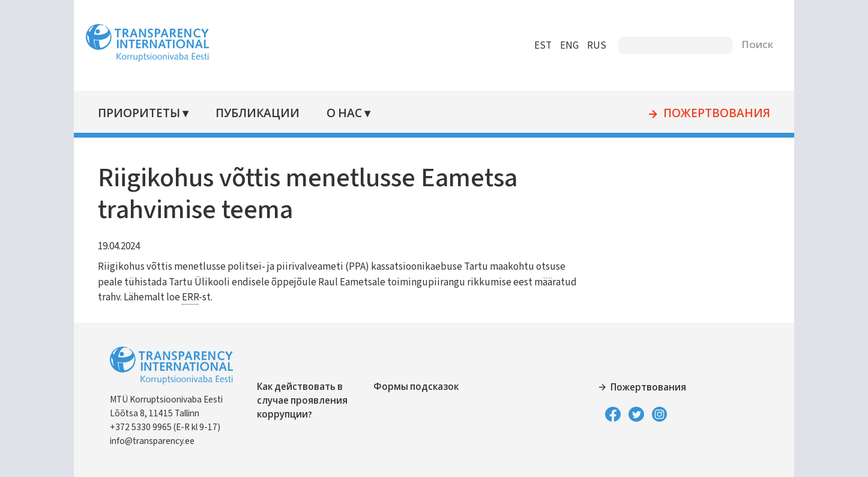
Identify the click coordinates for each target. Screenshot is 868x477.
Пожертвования (717, 114)
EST (543, 46)
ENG (569, 46)
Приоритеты (139, 114)
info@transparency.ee (152, 441)
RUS (597, 46)
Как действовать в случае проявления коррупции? (302, 401)
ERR (190, 297)
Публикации (258, 114)
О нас (344, 114)
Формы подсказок (416, 387)
